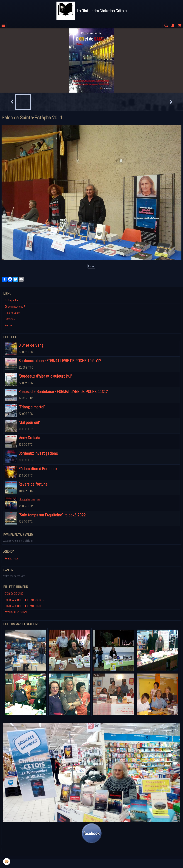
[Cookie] (7, 862)
